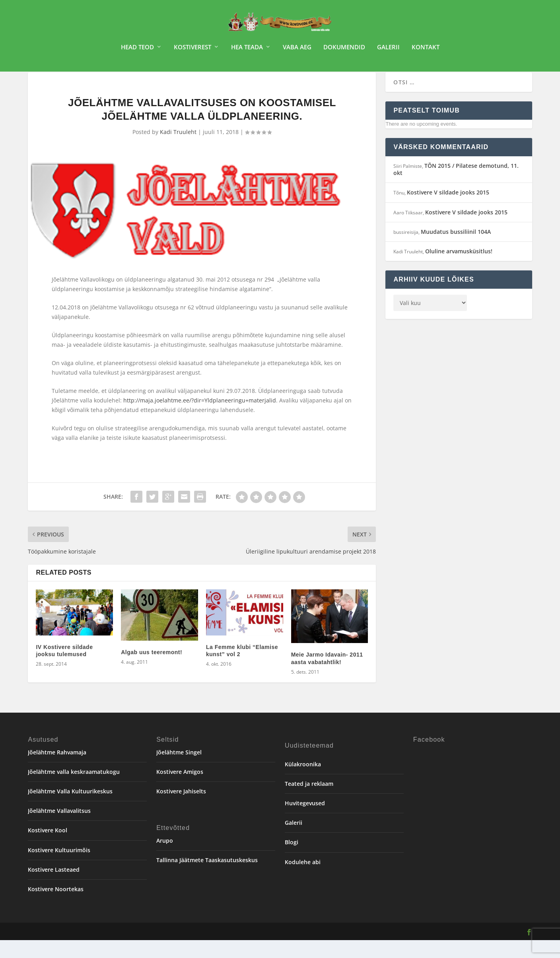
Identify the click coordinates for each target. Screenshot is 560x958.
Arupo (165, 858)
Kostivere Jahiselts (181, 809)
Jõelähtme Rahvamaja (57, 770)
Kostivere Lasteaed (54, 887)
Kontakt (426, 50)
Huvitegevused (305, 821)
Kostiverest (192, 50)
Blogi (292, 860)
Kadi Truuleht (178, 150)
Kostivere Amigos (180, 790)
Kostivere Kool (48, 848)
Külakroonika (303, 782)
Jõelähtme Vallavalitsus (59, 829)
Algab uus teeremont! (152, 670)
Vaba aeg (297, 50)
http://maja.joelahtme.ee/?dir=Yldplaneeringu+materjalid (200, 418)
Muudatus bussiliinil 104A (456, 250)
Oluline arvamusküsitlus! (459, 269)
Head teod (137, 50)
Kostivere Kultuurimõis (59, 868)
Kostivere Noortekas (56, 907)
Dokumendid (344, 50)
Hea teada (247, 50)
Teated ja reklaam (309, 802)
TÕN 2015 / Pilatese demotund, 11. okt (456, 187)
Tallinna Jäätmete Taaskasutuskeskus (207, 878)
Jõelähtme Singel (179, 770)
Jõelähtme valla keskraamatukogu (74, 790)
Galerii (388, 50)
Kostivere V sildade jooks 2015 (448, 210)
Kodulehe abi (303, 880)
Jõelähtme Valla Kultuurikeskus (70, 809)
